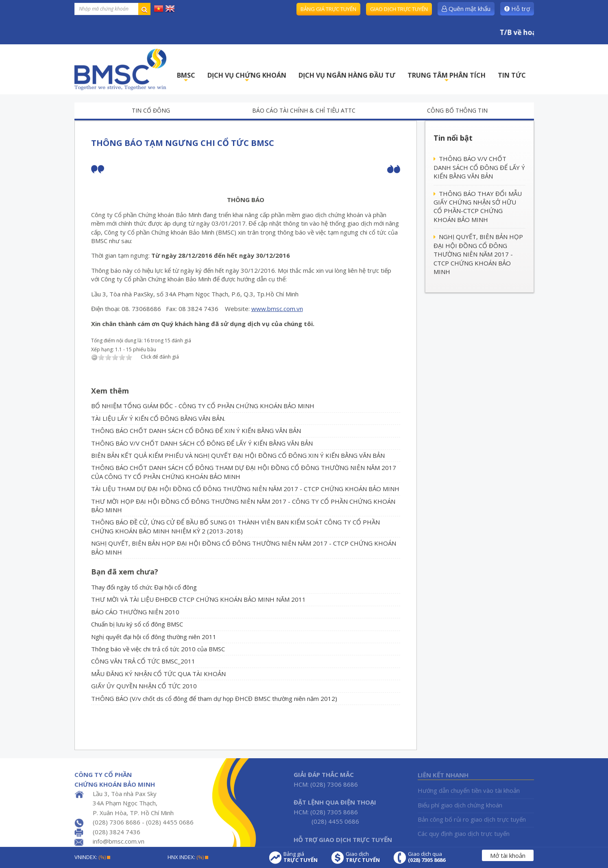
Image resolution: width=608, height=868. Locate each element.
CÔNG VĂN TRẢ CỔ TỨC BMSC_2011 (143, 661)
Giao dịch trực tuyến (399, 9)
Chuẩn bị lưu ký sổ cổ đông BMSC (137, 624)
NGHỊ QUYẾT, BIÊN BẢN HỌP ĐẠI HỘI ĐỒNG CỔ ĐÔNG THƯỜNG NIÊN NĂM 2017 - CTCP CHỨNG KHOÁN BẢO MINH (478, 254)
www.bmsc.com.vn (277, 309)
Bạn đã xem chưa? (125, 572)
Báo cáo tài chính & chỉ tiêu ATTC (304, 110)
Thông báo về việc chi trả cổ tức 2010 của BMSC (158, 649)
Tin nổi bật (453, 138)
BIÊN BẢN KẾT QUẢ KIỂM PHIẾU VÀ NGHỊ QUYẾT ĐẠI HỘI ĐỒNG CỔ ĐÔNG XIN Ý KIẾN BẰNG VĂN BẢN (238, 455)
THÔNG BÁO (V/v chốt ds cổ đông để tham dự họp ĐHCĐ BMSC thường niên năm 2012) (214, 698)
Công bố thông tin (457, 110)
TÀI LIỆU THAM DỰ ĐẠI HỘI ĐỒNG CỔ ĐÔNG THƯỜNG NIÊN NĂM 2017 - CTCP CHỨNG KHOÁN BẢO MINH (245, 489)
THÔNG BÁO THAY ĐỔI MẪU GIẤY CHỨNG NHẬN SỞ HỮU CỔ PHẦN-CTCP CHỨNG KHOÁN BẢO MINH (478, 207)
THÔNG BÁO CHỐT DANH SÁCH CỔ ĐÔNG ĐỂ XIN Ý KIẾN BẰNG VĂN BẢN (196, 431)
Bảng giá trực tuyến (328, 9)
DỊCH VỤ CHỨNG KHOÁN (247, 77)
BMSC (186, 77)
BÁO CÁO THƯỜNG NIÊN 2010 (135, 612)
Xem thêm (110, 391)
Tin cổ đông (151, 110)
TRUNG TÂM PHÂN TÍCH (447, 77)
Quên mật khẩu (466, 9)
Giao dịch (363, 857)
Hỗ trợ (517, 9)
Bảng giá (301, 857)
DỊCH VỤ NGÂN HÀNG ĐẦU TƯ (347, 75)
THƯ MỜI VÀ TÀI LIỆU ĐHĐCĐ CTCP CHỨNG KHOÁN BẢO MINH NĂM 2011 (198, 599)
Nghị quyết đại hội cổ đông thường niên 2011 (154, 637)
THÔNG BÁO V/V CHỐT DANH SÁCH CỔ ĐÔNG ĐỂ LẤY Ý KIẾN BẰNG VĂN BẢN (202, 443)
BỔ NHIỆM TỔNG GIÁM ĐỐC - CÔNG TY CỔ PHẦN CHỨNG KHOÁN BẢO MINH (203, 406)
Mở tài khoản (508, 855)
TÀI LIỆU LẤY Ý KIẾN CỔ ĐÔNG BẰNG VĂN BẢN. (158, 418)
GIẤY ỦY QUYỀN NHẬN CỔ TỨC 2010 (144, 686)
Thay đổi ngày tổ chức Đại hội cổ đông (144, 587)
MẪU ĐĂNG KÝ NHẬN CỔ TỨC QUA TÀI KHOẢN (158, 674)
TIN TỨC (512, 75)
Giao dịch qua (427, 857)
